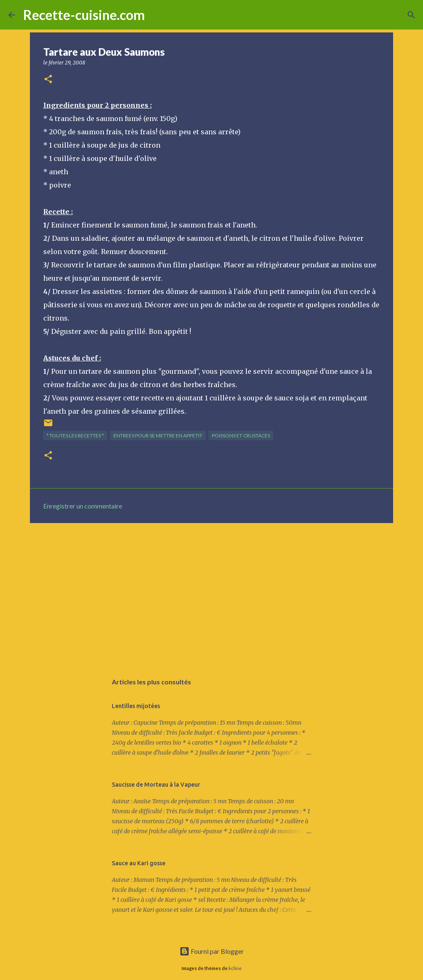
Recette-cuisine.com (84, 15)
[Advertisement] (211, 594)
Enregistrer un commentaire (83, 506)
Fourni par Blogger (212, 951)
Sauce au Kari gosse (139, 863)
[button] (48, 80)
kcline (235, 968)
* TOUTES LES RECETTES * (75, 436)
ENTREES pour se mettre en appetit (158, 436)
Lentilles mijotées (136, 706)
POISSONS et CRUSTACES (241, 436)
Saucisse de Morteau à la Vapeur (156, 785)
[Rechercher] (157, 15)
